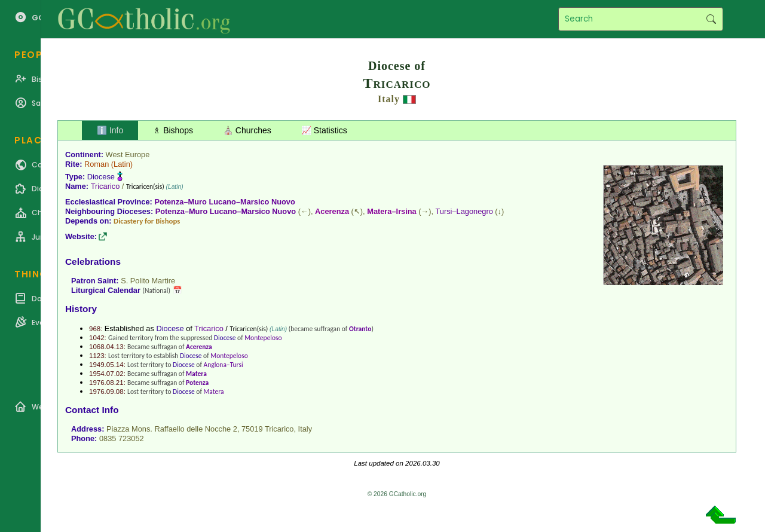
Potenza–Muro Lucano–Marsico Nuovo (224, 202)
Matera (196, 374)
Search (711, 19)
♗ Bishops (173, 130)
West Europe (128, 155)
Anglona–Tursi (224, 365)
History (81, 309)
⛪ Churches (247, 130)
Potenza (197, 383)
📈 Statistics (324, 130)
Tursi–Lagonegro (464, 211)
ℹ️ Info (110, 130)
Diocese (101, 177)
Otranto (360, 329)
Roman (97, 164)
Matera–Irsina (392, 211)
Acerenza (332, 211)
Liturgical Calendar (106, 290)
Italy (389, 99)
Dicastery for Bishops (147, 221)
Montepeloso (263, 338)
